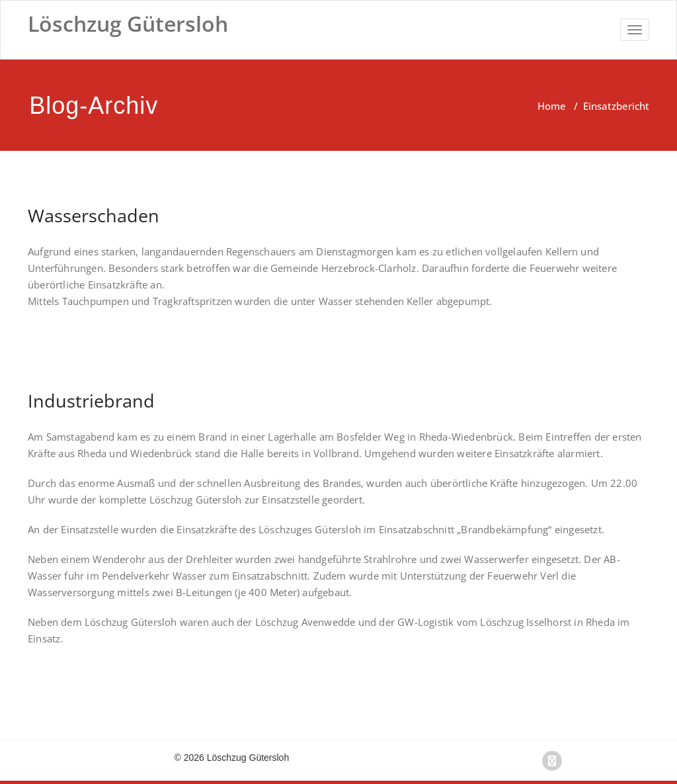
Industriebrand (91, 401)
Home (552, 106)
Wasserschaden (94, 215)
